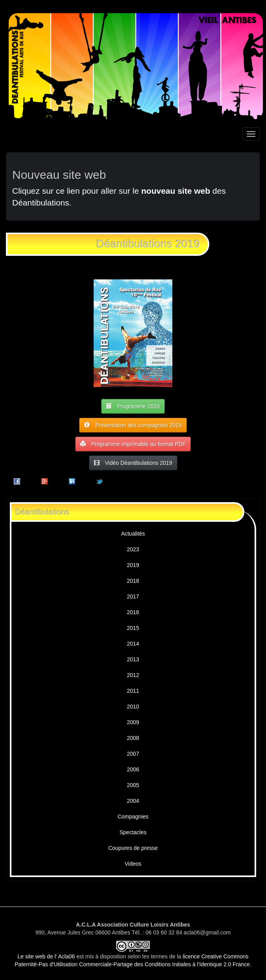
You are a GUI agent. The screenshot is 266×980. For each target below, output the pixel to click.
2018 (133, 581)
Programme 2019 (133, 406)
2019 (133, 565)
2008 (133, 738)
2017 (133, 596)
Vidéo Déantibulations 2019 (133, 463)
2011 (133, 691)
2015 (133, 628)
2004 (133, 801)
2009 (133, 722)
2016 (133, 612)
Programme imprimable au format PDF (133, 444)
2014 (133, 644)
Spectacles (133, 832)
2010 (133, 707)
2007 (133, 754)
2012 (133, 675)
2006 (133, 769)
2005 (133, 785)
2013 (133, 659)
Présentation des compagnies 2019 (133, 425)
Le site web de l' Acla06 (46, 956)
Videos (133, 864)
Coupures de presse (133, 848)
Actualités (133, 534)
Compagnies (133, 817)
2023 (133, 549)
